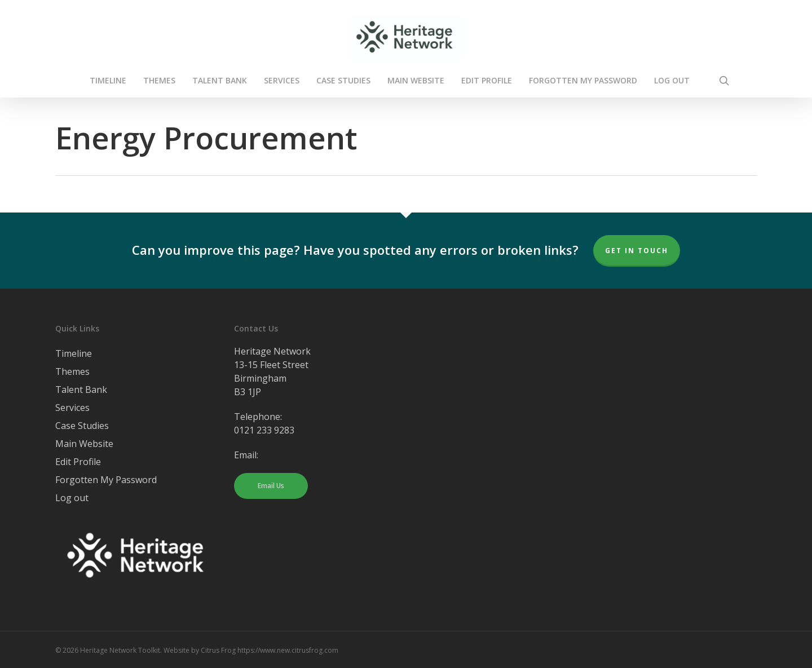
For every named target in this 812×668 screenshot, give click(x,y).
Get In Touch (637, 251)
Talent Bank (81, 390)
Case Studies (82, 426)
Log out (72, 498)
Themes (72, 371)
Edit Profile (78, 462)
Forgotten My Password (106, 480)
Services (72, 408)
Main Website (84, 444)
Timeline (74, 353)
